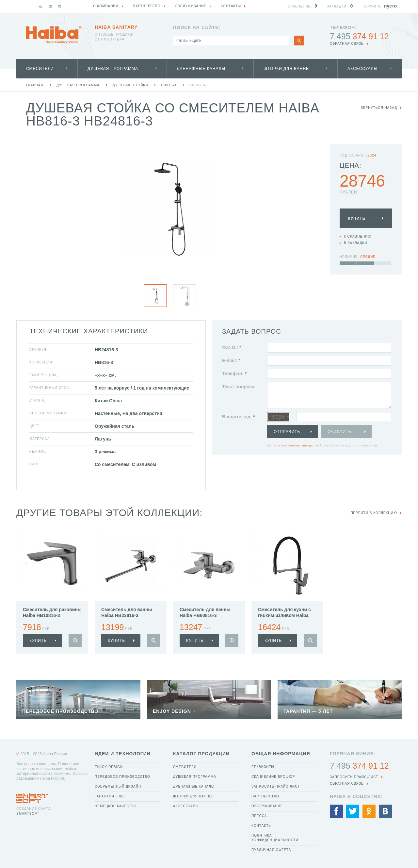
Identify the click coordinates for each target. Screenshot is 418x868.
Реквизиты (263, 767)
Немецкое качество (116, 806)
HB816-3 (169, 85)
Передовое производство (122, 777)
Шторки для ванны (287, 69)
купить (38, 641)
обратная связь (347, 44)
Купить (357, 218)
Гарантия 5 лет (110, 796)
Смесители (40, 69)
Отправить (287, 432)
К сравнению (358, 236)
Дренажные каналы (201, 69)
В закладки (355, 243)
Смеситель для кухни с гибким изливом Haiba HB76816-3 (284, 615)
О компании (106, 6)
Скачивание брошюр (273, 777)
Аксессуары (362, 69)
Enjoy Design (109, 767)
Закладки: (337, 6)
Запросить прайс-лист (276, 786)
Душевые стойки (130, 85)
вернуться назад (379, 108)
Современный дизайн (118, 786)
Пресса (259, 816)
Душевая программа (113, 69)
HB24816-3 (199, 85)
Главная (35, 85)
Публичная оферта (271, 850)
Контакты (262, 826)
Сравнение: (300, 6)
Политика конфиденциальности (275, 838)
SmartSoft (28, 814)
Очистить (339, 432)
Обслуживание (267, 806)
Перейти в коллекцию (374, 513)
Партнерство (265, 796)
